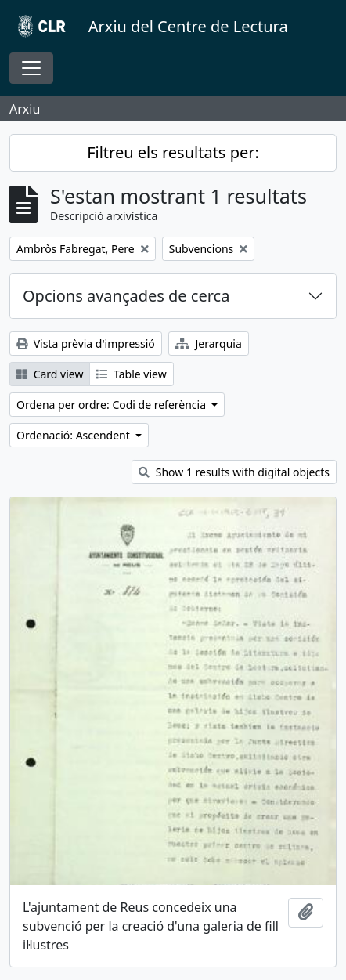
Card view (50, 374)
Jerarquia (209, 344)
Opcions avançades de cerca (126, 296)
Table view (131, 374)
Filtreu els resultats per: (173, 152)
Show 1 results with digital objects (234, 472)
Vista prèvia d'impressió (86, 344)
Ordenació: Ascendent (74, 435)
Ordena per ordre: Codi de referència (113, 405)
